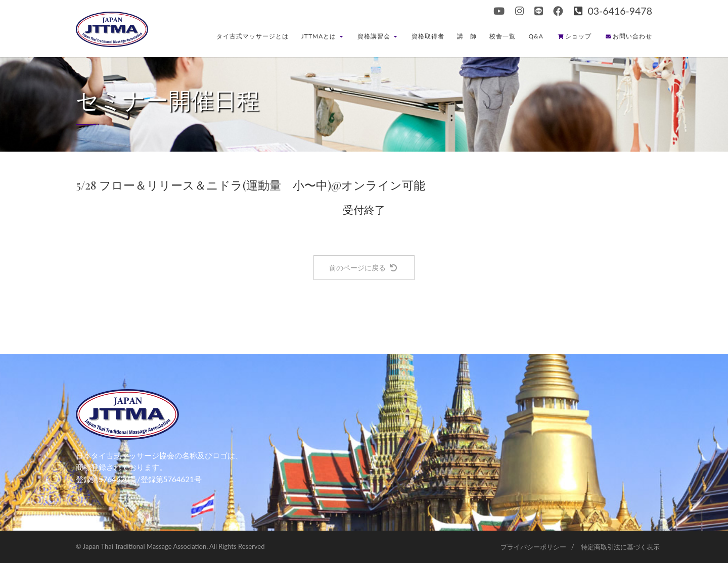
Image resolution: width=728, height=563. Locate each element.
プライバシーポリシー (533, 547)
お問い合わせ (629, 36)
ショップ (575, 36)
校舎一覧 (503, 36)
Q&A (536, 36)
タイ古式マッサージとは (253, 36)
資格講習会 (377, 36)
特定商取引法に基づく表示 (620, 547)
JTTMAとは (323, 36)
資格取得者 (428, 36)
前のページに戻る (363, 268)
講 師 (467, 36)
